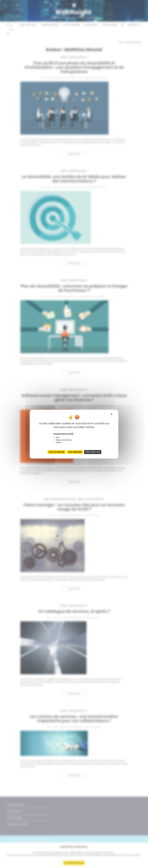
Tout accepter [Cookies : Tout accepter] (57, 452)
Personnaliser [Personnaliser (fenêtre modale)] (93, 452)
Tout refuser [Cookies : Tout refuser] (75, 452)
